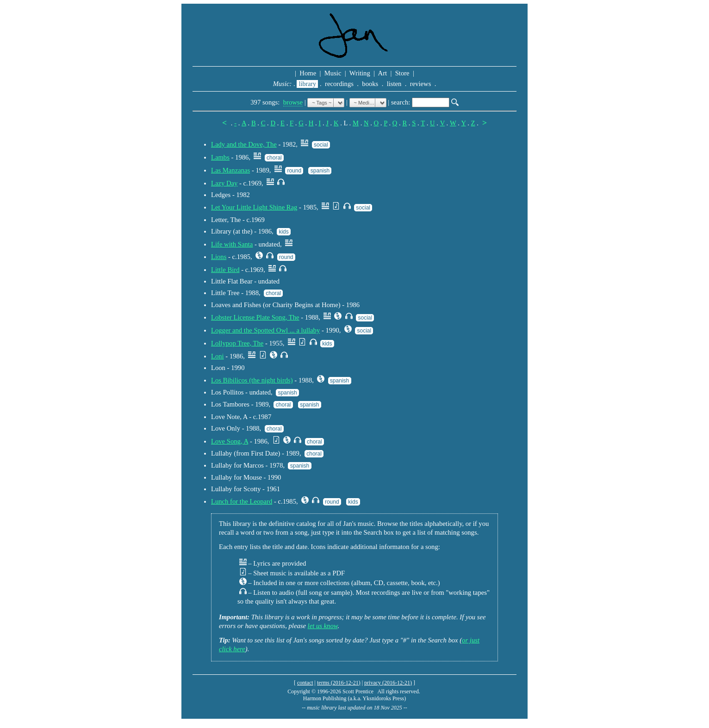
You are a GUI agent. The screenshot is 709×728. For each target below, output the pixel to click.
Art (383, 73)
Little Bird (225, 270)
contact (305, 683)
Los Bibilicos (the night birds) (252, 380)
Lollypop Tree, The (237, 343)
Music (333, 73)
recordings (339, 84)
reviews (420, 84)
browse (293, 102)
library (307, 84)
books (370, 84)
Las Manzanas (230, 170)
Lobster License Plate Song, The (255, 317)
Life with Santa (232, 244)
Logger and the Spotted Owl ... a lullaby (265, 330)
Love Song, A (230, 441)
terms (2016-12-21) (339, 683)
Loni (218, 356)
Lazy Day (224, 183)
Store (402, 73)
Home (308, 73)
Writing (360, 73)
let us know (323, 626)
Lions (219, 257)
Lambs (220, 157)
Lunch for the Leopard (242, 501)
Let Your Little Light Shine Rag (254, 207)
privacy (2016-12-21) (388, 683)
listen (394, 84)
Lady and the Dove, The (244, 144)
